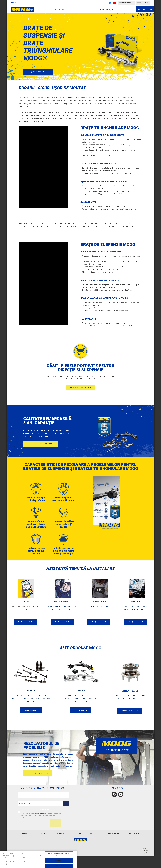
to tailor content (45, 822)
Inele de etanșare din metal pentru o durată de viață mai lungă (63, 561)
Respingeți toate (59, 860)
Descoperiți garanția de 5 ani (40, 444)
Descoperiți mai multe (37, 786)
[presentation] (33, 836)
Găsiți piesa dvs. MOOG (37, 72)
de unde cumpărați (126, 3)
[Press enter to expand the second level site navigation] (65, 9)
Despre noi (95, 846)
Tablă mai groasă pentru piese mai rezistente (36, 559)
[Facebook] (110, 3)
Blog (79, 846)
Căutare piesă (143, 9)
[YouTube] (114, 3)
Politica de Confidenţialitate (41, 826)
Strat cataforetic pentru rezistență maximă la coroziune (36, 530)
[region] (39, 859)
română (14, 3)
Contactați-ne (143, 3)
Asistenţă (104, 9)
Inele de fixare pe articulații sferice (36, 499)
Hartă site (134, 846)
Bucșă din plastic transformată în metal (63, 501)
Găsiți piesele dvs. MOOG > (80, 387)
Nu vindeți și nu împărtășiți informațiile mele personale (59, 854)
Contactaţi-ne (114, 846)
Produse (58, 9)
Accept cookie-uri (59, 866)
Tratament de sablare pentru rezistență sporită (63, 529)
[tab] (115, 530)
